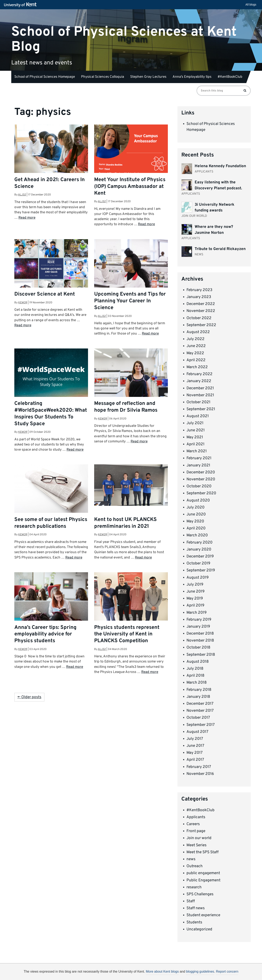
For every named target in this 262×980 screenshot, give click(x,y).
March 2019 (196, 613)
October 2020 (199, 486)
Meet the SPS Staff (203, 852)
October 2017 (198, 718)
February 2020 (199, 543)
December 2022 (201, 304)
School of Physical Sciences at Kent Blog (124, 39)
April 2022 (196, 360)
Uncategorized (199, 929)
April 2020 (196, 528)
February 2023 (199, 290)
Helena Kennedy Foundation (220, 166)
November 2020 (201, 479)
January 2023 (199, 297)
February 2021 (199, 458)
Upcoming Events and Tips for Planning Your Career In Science (130, 301)
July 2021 (195, 423)
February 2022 (199, 374)
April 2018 (195, 676)
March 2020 (197, 535)
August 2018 (198, 662)
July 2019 (195, 585)
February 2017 (199, 767)
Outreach (195, 866)
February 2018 (199, 690)
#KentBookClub (230, 77)
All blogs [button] (251, 5)
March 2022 (197, 367)
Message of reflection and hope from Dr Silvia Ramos (126, 407)
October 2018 (198, 648)
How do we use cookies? (158, 972)
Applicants (196, 817)
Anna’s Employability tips (192, 77)
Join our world (199, 838)
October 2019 (198, 563)
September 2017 (201, 725)
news (191, 859)
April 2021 (195, 444)
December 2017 (200, 704)
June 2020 (196, 514)
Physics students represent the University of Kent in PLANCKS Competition (127, 634)
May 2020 (195, 521)
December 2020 (201, 472)
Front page (196, 831)
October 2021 (198, 402)
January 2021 (198, 465)
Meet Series (196, 845)
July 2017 (195, 739)
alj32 (22, 195)
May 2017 (195, 753)
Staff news (196, 908)
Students (194, 922)
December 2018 (200, 634)
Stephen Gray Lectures (148, 77)
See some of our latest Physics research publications (51, 523)
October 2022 (199, 318)
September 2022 (201, 325)
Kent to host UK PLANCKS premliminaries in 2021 (125, 523)
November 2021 (200, 395)
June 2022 (196, 346)
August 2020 (198, 500)
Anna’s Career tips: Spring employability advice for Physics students (45, 634)
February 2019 (199, 620)
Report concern (227, 971)
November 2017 (200, 711)
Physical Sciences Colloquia (103, 77)
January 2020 (199, 549)
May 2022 (195, 353)
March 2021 (197, 451)
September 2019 (201, 570)
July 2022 (195, 339)
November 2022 (201, 311)
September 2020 (201, 493)
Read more (27, 218)
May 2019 (195, 599)
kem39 (23, 303)
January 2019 (198, 627)
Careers (193, 824)
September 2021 (201, 409)
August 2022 (198, 332)
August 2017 (197, 732)
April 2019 (195, 605)
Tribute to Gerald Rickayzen (220, 249)
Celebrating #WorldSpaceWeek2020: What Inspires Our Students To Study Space (51, 414)
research (194, 887)
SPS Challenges (200, 894)
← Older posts (29, 697)
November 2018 (200, 641)
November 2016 (200, 774)
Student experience (203, 915)
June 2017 (195, 746)
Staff (191, 901)
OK (198, 973)
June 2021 (196, 430)
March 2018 (197, 683)
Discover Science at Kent (45, 294)
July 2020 (195, 507)
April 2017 (195, 760)
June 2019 (195, 592)
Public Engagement (203, 880)
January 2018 (198, 697)
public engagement (203, 873)
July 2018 (195, 669)
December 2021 (200, 388)
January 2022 (199, 381)
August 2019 (198, 578)
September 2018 (201, 655)
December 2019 (200, 556)
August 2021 (198, 416)
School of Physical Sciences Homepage (45, 77)
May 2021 (195, 437)
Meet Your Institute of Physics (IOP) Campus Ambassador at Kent (130, 187)
